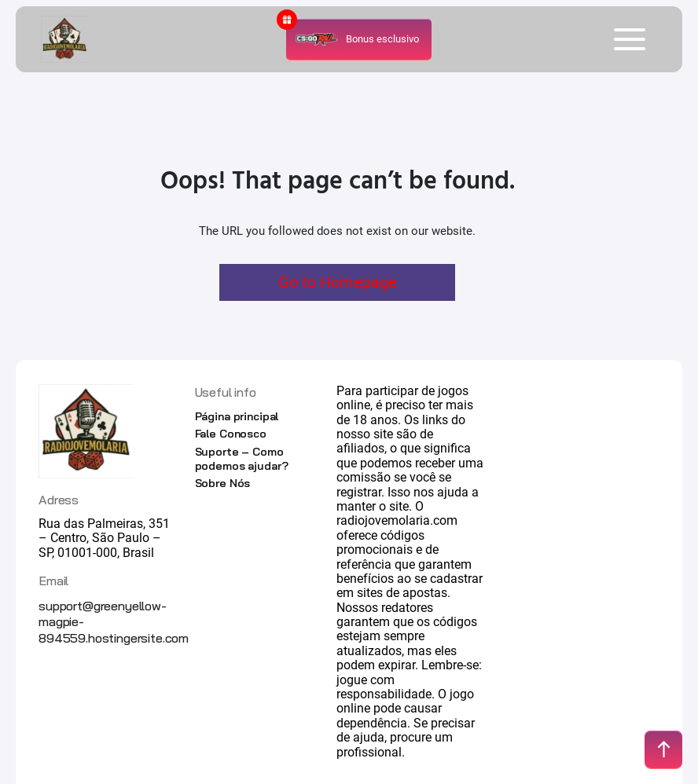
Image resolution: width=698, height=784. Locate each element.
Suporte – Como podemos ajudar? (242, 459)
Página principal (237, 416)
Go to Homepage (338, 282)
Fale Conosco (231, 434)
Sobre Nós (223, 483)
